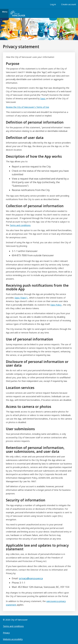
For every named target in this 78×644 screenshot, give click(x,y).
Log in (52, 4)
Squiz (43, 98)
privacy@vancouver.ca (31, 578)
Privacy (6, 633)
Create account (68, 4)
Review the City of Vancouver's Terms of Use (27, 107)
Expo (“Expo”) (21, 298)
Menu (5, 12)
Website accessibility (13, 639)
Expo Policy (56, 305)
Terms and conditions (20, 225)
